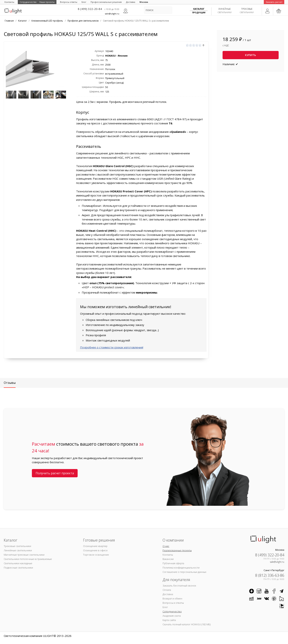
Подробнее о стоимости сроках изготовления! (112, 347)
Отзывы (10, 383)
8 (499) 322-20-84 (90, 9)
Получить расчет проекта (55, 473)
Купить (250, 55)
